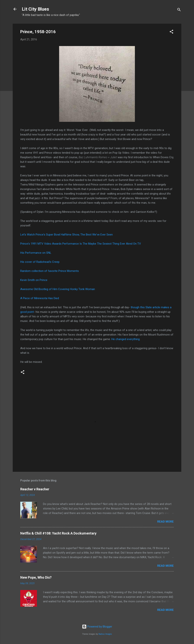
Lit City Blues (35, 9)
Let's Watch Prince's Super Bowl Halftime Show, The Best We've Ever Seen (66, 235)
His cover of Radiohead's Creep (40, 262)
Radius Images (105, 634)
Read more (165, 522)
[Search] (179, 10)
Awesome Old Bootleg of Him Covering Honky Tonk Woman (58, 289)
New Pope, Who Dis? (36, 577)
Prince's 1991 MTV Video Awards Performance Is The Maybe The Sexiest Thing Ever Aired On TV (81, 244)
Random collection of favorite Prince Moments (50, 271)
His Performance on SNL (36, 253)
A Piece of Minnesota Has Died (40, 298)
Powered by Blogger (97, 627)
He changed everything (126, 339)
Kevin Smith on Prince (34, 280)
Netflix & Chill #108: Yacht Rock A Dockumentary (58, 533)
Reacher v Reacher (35, 489)
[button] (171, 32)
